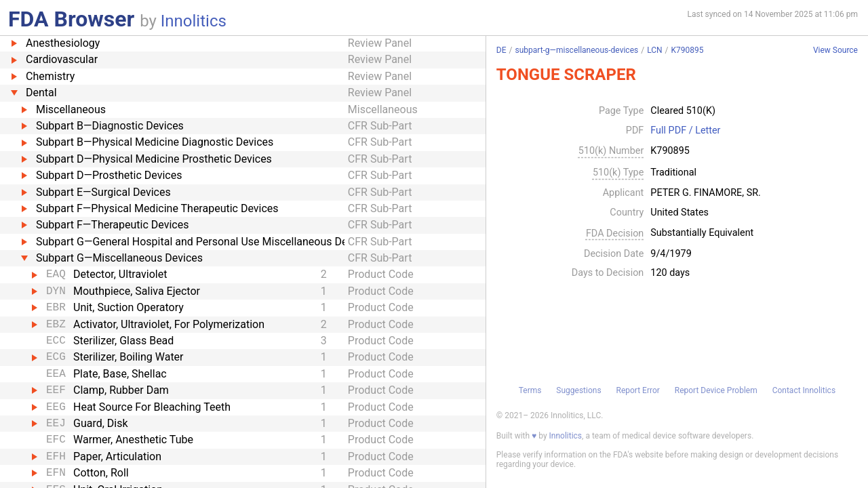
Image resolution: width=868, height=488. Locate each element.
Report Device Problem (716, 390)
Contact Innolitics (804, 390)
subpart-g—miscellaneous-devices (576, 50)
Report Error (637, 390)
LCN (654, 50)
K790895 (688, 50)
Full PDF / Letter (685, 131)
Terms (530, 390)
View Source (835, 50)
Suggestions (578, 390)
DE (501, 50)
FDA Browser (71, 19)
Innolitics (194, 21)
